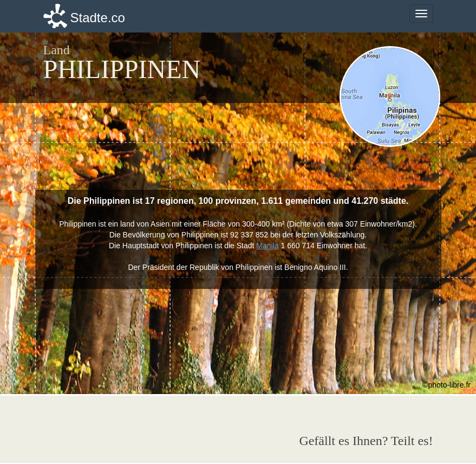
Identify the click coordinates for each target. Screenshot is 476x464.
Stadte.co (98, 18)
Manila (267, 246)
